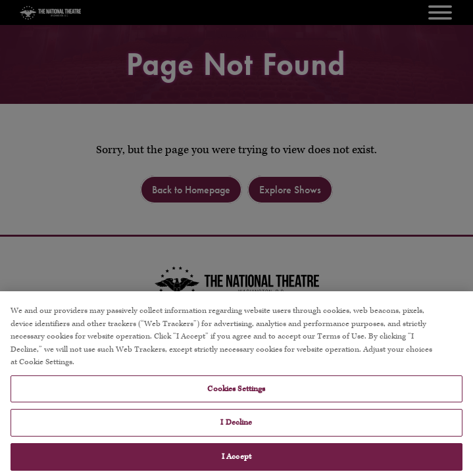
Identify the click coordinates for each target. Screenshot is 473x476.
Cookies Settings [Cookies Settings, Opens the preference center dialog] (236, 395)
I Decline (236, 428)
